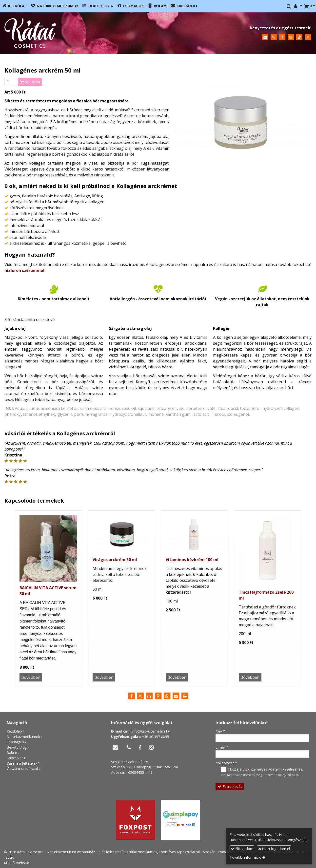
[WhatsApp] (167, 696)
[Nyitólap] (75, 33)
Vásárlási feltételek (22, 763)
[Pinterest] (158, 696)
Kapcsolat (15, 758)
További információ (246, 857)
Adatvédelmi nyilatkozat (281, 775)
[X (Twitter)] (140, 696)
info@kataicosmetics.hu (151, 731)
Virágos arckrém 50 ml (115, 560)
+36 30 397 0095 (155, 737)
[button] (309, 6)
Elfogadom (242, 849)
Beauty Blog (17, 747)
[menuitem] (14, 6)
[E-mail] (265, 37)
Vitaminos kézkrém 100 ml (192, 560)
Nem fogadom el (274, 849)
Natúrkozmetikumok (23, 737)
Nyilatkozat (226, 763)
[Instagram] (291, 37)
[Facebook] (282, 37)
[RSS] (308, 37)
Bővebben (31, 677)
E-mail (222, 747)
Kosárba (30, 82)
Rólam (12, 752)
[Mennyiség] (10, 82)
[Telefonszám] (274, 37)
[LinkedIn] (149, 696)
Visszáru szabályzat (22, 768)
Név (220, 731)
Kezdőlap (14, 731)
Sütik (10, 857)
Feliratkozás (230, 786)
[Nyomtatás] (185, 696)
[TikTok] (299, 37)
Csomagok (15, 742)
